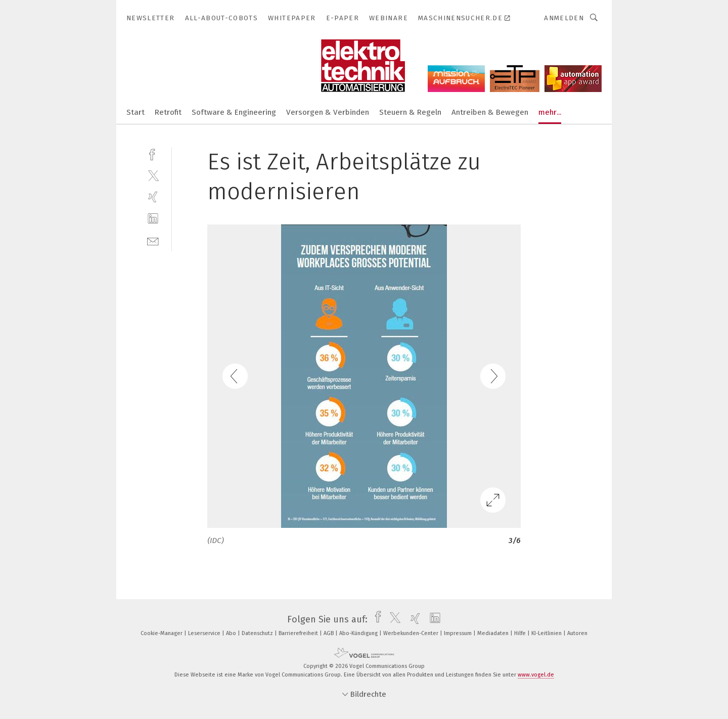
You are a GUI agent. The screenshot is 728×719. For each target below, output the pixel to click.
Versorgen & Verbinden (328, 112)
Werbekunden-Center (412, 633)
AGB (329, 633)
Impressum (459, 633)
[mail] (153, 240)
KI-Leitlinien (547, 633)
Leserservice (205, 633)
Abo (232, 633)
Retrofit (168, 112)
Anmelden (564, 18)
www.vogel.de (536, 675)
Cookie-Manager (162, 633)
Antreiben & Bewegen (490, 112)
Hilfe (521, 633)
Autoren (577, 633)
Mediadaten (494, 633)
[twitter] (153, 175)
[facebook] (153, 153)
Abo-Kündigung (359, 633)
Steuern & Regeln (410, 112)
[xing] (153, 197)
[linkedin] (153, 219)
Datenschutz (258, 633)
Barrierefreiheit (299, 633)
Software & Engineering (234, 112)
